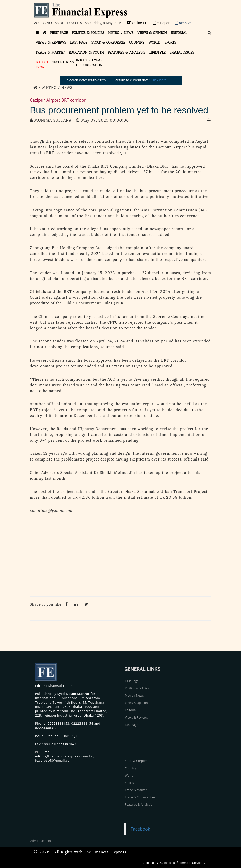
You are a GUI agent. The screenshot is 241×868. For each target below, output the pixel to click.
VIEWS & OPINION (152, 33)
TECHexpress (63, 62)
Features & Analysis (138, 805)
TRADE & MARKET (50, 52)
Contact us (167, 863)
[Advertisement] (120, 556)
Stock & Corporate (138, 761)
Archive (183, 23)
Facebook (140, 829)
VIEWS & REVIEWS (51, 43)
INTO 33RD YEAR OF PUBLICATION (89, 63)
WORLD (155, 43)
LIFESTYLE (157, 52)
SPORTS (170, 43)
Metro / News (134, 696)
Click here (158, 80)
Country (130, 768)
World (129, 775)
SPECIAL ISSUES (182, 52)
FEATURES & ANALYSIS (127, 52)
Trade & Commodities (140, 797)
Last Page (131, 725)
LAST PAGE (79, 43)
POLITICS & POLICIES (88, 33)
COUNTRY (137, 43)
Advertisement (41, 841)
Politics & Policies (137, 688)
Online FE (138, 23)
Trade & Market (136, 790)
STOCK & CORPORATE (108, 43)
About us (149, 863)
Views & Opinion (136, 703)
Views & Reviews (136, 717)
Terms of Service (191, 863)
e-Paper (162, 23)
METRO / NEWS (121, 33)
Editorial (131, 710)
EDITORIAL (179, 33)
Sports (129, 783)
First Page (132, 681)
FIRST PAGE (59, 33)
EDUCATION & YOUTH (86, 52)
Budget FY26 (42, 65)
